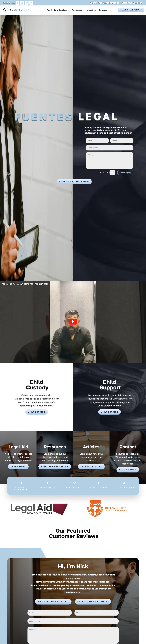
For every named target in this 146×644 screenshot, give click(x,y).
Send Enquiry (125, 172)
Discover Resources (55, 466)
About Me (92, 10)
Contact (103, 10)
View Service (37, 412)
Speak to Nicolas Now (74, 182)
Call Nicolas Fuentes (131, 10)
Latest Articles (91, 466)
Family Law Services (57, 10)
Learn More (18, 466)
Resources (77, 10)
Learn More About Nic (53, 602)
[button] (73, 322)
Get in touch (128, 470)
